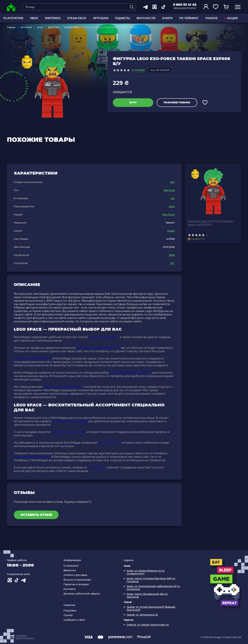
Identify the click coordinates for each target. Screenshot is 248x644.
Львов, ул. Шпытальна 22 (142, 615)
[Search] (132, 7)
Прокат (68, 615)
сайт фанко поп (109, 443)
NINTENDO (53, 18)
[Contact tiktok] (17, 581)
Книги (167, 18)
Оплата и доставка (75, 575)
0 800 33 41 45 (185, 5)
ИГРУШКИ (101, 18)
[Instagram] (10, 581)
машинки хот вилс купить (32, 457)
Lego (172, 206)
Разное (212, 18)
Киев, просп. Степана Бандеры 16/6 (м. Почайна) (151, 580)
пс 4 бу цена (97, 467)
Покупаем (70, 611)
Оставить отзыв (36, 515)
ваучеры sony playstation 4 (63, 387)
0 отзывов (138, 70)
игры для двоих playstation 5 (130, 373)
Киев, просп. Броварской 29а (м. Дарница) (147, 596)
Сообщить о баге (74, 620)
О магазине (71, 566)
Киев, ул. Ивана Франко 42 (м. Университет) (146, 572)
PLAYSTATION (13, 18)
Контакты (70, 589)
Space (171, 231)
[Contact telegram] (24, 581)
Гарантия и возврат (76, 584)
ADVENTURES (72, 27)
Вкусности (146, 18)
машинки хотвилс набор (70, 421)
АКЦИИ (231, 18)
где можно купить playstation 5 (98, 348)
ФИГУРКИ (54, 27)
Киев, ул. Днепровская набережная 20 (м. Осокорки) (153, 588)
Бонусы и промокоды (77, 580)
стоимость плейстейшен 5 (33, 358)
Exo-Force (169, 215)
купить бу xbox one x (103, 337)
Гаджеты (122, 18)
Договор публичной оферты (82, 594)
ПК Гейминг (189, 18)
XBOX (34, 18)
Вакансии (70, 570)
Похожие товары (177, 102)
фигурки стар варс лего (69, 432)
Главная (11, 27)
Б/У (173, 263)
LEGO (40, 27)
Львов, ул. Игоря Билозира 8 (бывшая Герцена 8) (151, 608)
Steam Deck (77, 18)
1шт (173, 198)
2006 (172, 255)
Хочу (133, 102)
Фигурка (169, 190)
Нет (172, 182)
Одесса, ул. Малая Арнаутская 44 (148, 625)
